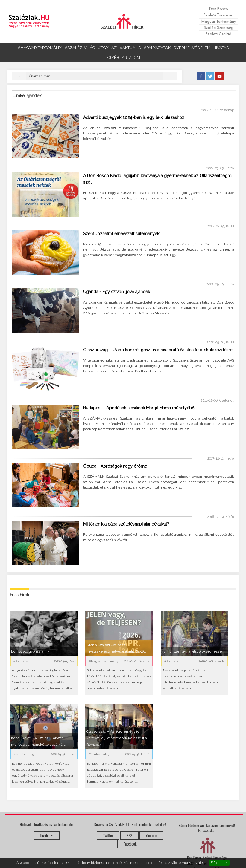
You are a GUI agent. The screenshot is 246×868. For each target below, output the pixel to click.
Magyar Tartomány (219, 21)
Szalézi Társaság (218, 15)
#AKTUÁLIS (130, 48)
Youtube (151, 835)
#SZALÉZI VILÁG (80, 48)
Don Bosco (218, 9)
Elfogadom (219, 863)
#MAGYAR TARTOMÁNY (40, 48)
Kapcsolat (207, 831)
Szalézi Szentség (219, 28)
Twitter (108, 835)
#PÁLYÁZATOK (157, 48)
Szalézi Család (218, 34)
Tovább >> (47, 835)
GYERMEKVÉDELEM (192, 48)
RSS (129, 835)
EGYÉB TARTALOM (123, 58)
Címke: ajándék (27, 96)
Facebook (130, 844)
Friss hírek (19, 595)
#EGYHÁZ (107, 48)
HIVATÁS (221, 48)
